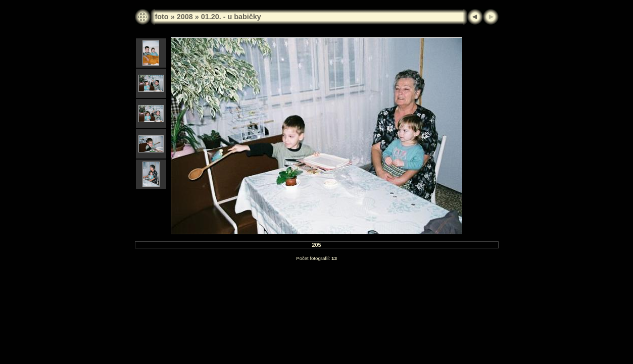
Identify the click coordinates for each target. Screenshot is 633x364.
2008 (185, 17)
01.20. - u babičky (231, 17)
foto (162, 17)
